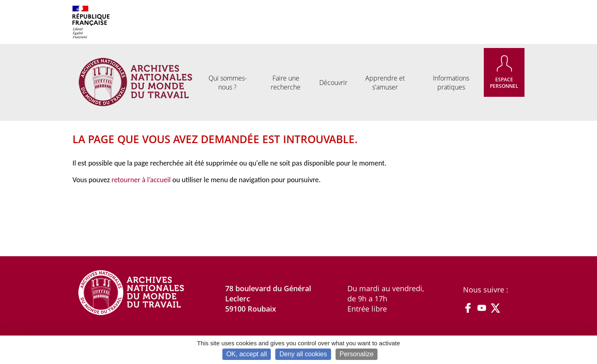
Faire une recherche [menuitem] (286, 83)
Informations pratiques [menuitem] (451, 83)
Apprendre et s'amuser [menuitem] (385, 83)
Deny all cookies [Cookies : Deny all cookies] (303, 354)
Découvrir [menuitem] (333, 83)
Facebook (468, 308)
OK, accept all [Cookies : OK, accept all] (247, 354)
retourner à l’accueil (141, 180)
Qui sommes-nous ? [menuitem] (228, 83)
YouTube (482, 308)
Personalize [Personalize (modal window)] (357, 354)
